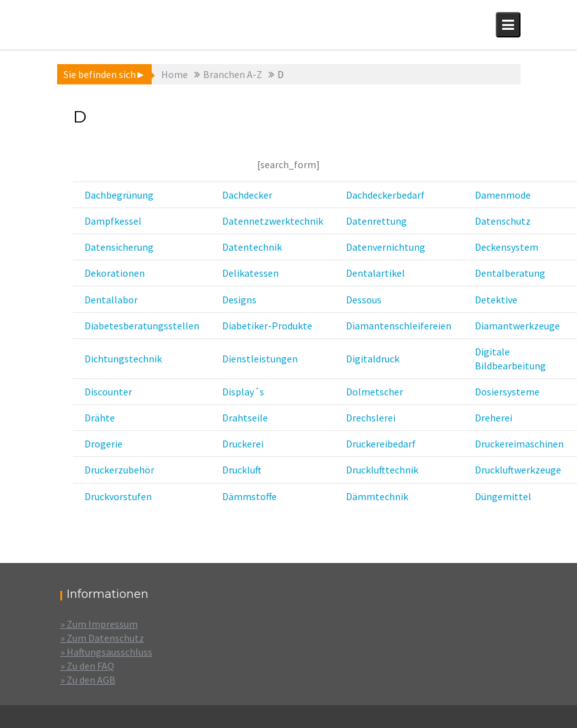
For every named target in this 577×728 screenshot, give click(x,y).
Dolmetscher (375, 392)
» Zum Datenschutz (102, 638)
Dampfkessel (113, 221)
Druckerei (243, 444)
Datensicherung (119, 247)
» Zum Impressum (99, 624)
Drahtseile (245, 418)
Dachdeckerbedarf (385, 195)
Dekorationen (115, 273)
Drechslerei (371, 418)
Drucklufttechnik (382, 470)
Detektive (496, 300)
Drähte (100, 418)
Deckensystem (507, 247)
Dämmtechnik (377, 496)
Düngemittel (503, 496)
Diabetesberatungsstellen (142, 326)
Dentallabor (111, 300)
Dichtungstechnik (123, 359)
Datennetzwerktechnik (273, 221)
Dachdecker (247, 195)
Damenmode (503, 195)
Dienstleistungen (260, 359)
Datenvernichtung (386, 247)
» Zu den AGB (88, 680)
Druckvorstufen (118, 496)
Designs (239, 300)
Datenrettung (376, 221)
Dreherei (494, 418)
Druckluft (242, 470)
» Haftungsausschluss (106, 652)
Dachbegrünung (119, 195)
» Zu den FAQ (87, 666)
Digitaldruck (373, 359)
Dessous (364, 300)
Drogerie (103, 444)
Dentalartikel (375, 273)
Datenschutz (503, 221)
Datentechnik (252, 247)
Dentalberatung (510, 273)
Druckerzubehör (119, 470)
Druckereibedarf (381, 444)
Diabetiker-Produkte (267, 326)
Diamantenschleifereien (399, 326)
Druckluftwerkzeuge (518, 470)
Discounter (108, 392)
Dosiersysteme (507, 392)
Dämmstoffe (249, 496)
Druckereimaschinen (519, 444)
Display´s (243, 392)
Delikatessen (250, 273)
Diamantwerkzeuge (517, 326)
